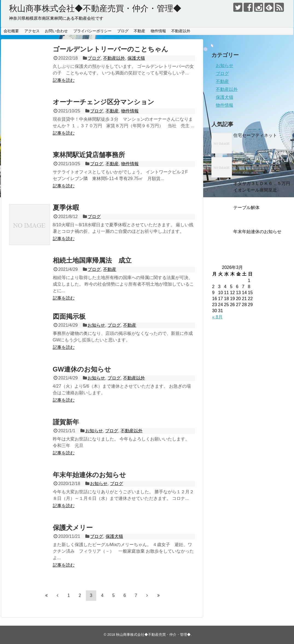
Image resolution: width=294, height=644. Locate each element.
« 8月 (217, 317)
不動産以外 (181, 31)
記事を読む (64, 80)
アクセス (32, 31)
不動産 (139, 31)
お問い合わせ (56, 31)
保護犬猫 (136, 58)
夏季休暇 (66, 208)
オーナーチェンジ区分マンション (104, 102)
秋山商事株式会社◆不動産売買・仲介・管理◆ (95, 8)
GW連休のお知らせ (82, 369)
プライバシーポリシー (92, 31)
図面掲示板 (69, 316)
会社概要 (11, 31)
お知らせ (96, 325)
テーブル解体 (246, 208)
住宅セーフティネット (255, 135)
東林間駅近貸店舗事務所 (89, 155)
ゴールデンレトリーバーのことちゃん (110, 49)
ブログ (123, 31)
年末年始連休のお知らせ (89, 475)
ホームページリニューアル (260, 159)
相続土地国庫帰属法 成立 (92, 260)
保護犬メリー (73, 528)
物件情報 (158, 31)
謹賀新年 (66, 422)
